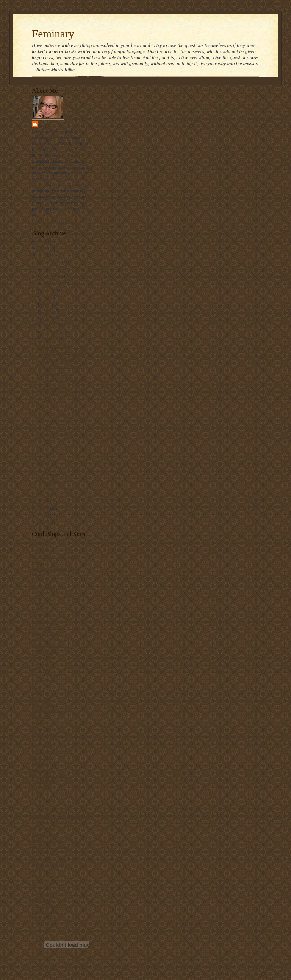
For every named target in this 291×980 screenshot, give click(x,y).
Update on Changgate (61, 447)
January (51, 339)
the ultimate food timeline (54, 858)
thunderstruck (43, 882)
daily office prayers (48, 616)
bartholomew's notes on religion (59, 556)
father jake (41, 669)
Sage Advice (53, 454)
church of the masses (49, 604)
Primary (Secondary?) (61, 359)
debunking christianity (51, 627)
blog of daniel (44, 586)
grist (36, 686)
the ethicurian (43, 829)
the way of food (45, 870)
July (48, 297)
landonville (41, 716)
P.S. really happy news (62, 407)
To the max (52, 468)
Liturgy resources (47, 728)
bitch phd (40, 580)
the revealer (42, 852)
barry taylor (42, 551)
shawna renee (43, 799)
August (50, 290)
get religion (41, 681)
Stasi (45, 124)
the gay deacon (45, 834)
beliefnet (39, 562)
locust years (42, 734)
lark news (40, 722)
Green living (53, 387)
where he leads (44, 912)
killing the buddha (47, 710)
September (53, 283)
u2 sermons (41, 888)
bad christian (43, 545)
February (52, 332)
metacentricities (45, 764)
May (48, 311)
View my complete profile (54, 222)
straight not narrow (48, 811)
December (53, 262)
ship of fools (42, 805)
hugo (36, 693)
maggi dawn (42, 758)
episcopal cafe (44, 651)
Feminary (53, 34)
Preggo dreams (55, 414)
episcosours (42, 657)
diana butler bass (46, 634)
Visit (45, 969)
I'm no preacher (56, 345)
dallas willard (43, 621)
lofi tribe (39, 740)
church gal (41, 598)
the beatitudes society (50, 823)
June (48, 304)
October (51, 276)
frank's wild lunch (47, 675)
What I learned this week (64, 367)
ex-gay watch (43, 663)
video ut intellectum (49, 894)
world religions (45, 917)
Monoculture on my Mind (64, 380)
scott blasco (42, 787)
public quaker (43, 769)
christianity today (47, 592)
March (50, 325)
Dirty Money (53, 475)
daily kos (40, 610)
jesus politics (43, 704)
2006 (43, 508)
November (53, 269)
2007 (43, 502)
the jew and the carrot (50, 846)
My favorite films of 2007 (64, 353)
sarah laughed (44, 781)
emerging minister (47, 645)
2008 (43, 255)
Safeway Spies (55, 373)
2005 (43, 516)
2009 (43, 248)
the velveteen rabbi (48, 864)
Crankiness (52, 481)
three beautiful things (50, 876)
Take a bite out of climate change (60, 817)
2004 (43, 522)
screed (37, 793)
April (48, 318)
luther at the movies (48, 752)
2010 (43, 241)
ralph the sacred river (50, 775)
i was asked (42, 699)
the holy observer (47, 840)
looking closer (44, 746)
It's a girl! (51, 461)
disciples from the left (50, 639)
